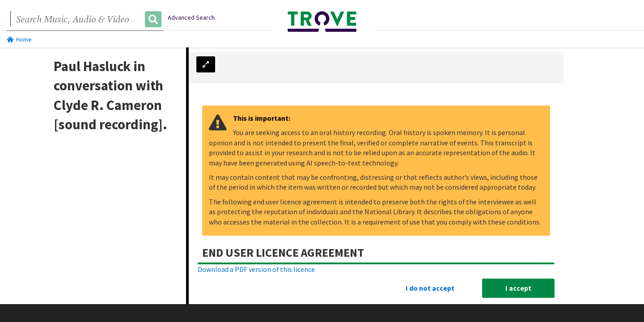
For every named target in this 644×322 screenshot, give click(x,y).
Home (19, 39)
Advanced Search (191, 17)
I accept (518, 288)
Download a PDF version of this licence (256, 269)
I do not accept (430, 288)
